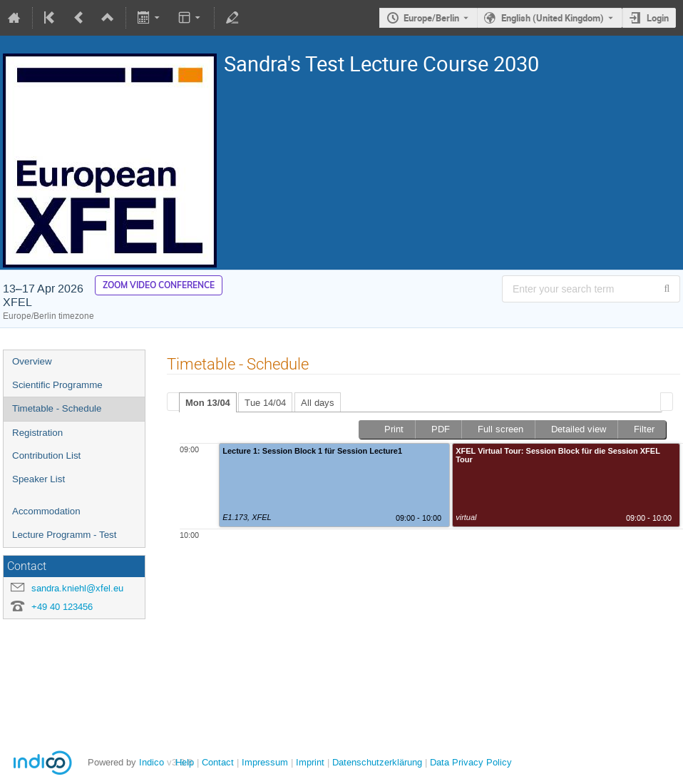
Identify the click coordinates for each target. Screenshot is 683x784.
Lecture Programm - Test (64, 535)
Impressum (263, 762)
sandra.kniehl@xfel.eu (77, 588)
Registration (37, 433)
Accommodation (46, 511)
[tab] (208, 402)
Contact (218, 762)
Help (185, 762)
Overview (32, 361)
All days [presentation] (318, 403)
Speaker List (38, 479)
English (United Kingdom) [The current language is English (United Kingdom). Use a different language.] (553, 18)
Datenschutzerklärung (376, 762)
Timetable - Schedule (57, 408)
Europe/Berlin (431, 18)
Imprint (309, 762)
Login (658, 18)
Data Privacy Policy (469, 762)
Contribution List (46, 455)
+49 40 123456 (62, 607)
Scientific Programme (57, 385)
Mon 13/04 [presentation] (208, 403)
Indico (152, 762)
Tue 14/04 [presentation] (265, 403)
